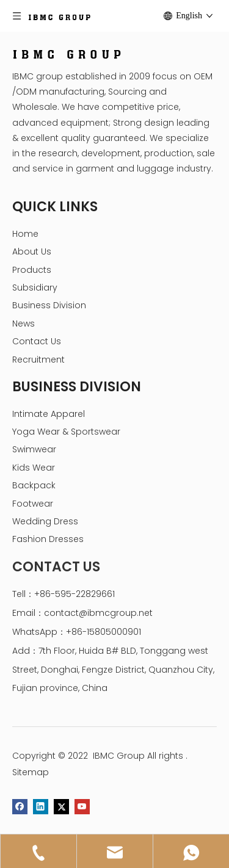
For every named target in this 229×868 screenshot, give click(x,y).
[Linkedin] (41, 807)
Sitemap (31, 772)
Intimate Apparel (49, 414)
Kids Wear (34, 468)
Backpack (34, 485)
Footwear (33, 504)
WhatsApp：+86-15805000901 (77, 632)
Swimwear (34, 449)
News (24, 324)
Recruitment (38, 360)
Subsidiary (35, 288)
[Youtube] (82, 807)
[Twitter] (61, 807)
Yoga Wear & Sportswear (66, 432)
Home (25, 234)
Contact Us (37, 341)
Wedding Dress (45, 521)
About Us (32, 251)
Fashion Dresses (48, 539)
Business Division (49, 305)
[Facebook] (20, 807)
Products (32, 270)
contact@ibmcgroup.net (98, 613)
